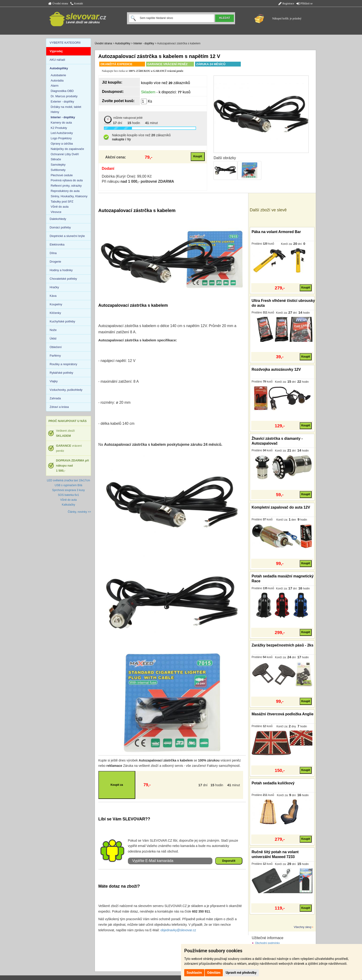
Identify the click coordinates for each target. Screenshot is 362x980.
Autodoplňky (123, 43)
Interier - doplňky (144, 43)
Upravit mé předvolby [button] (241, 973)
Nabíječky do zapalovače (68, 149)
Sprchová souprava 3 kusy (68, 490)
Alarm (55, 86)
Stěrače (56, 159)
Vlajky (54, 381)
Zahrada (55, 398)
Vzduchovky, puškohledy (66, 390)
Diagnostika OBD (62, 91)
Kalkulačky (68, 505)
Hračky (54, 287)
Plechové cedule (62, 175)
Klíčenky (55, 313)
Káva (53, 296)
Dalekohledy (58, 219)
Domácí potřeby (60, 227)
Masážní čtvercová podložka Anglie (283, 714)
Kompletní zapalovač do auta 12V (281, 507)
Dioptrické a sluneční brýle (67, 236)
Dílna (53, 253)
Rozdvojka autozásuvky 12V (276, 369)
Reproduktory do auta (65, 191)
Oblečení (56, 347)
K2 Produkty (59, 128)
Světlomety (58, 170)
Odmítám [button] (214, 973)
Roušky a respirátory (63, 364)
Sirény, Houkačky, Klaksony (69, 196)
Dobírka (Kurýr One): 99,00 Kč (127, 176)
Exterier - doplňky (62, 102)
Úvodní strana (58, 3)
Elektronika (57, 244)
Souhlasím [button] (194, 973)
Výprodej (56, 51)
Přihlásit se (305, 3)
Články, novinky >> (80, 512)
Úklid (53, 338)
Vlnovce (56, 212)
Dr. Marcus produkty (64, 96)
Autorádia (57, 80)
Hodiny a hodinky (61, 270)
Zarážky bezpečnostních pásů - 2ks (283, 645)
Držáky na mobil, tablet (66, 107)
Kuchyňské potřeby (62, 321)
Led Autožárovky (62, 133)
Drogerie (55, 262)
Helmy (55, 112)
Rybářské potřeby (61, 373)
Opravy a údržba (62, 144)
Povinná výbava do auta (67, 180)
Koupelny (56, 304)
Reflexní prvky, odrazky (66, 186)
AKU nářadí (57, 60)
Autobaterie (59, 75)
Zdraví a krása (59, 407)
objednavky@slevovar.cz (178, 930)
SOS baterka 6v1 (68, 495)
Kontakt (77, 3)
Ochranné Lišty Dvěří (65, 154)
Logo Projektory (61, 138)
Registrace (286, 3)
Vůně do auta (60, 207)
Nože (53, 330)
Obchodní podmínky (267, 943)
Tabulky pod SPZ (62, 202)
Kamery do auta (61, 123)
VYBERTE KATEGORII (65, 43)
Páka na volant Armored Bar (276, 232)
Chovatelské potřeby (63, 279)
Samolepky (58, 165)
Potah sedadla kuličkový (273, 783)
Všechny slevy (303, 927)
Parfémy (55, 356)
